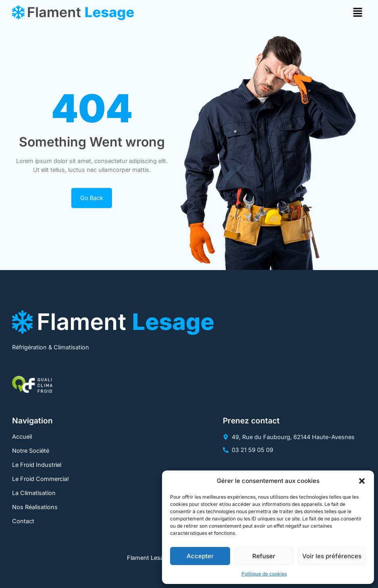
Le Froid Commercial (40, 479)
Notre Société (31, 451)
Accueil (22, 436)
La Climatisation (34, 493)
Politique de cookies (264, 574)
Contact (23, 521)
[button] (362, 481)
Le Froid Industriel (37, 465)
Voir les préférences (332, 556)
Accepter (200, 556)
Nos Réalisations (35, 507)
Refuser (264, 556)
